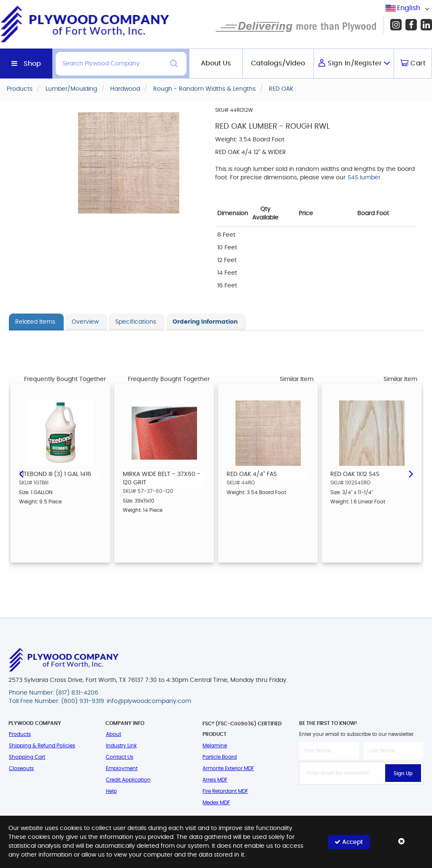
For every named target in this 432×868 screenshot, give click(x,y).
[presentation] (363, 803)
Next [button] (411, 473)
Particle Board (220, 757)
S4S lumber (364, 178)
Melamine (215, 746)
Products (20, 734)
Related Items (35, 322)
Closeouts (21, 768)
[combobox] (409, 8)
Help (111, 791)
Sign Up (403, 773)
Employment (122, 768)
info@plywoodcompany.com (149, 701)
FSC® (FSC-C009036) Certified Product (242, 729)
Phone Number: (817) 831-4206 (54, 693)
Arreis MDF (215, 780)
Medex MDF (216, 803)
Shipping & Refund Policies (42, 746)
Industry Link (121, 746)
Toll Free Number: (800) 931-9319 (57, 701)
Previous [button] (21, 473)
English (409, 8)
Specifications (136, 322)
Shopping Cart (27, 757)
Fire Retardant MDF (225, 791)
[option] (60, 473)
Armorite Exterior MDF (228, 768)
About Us (216, 63)
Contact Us (120, 757)
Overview (85, 322)
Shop (32, 64)
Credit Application (128, 780)
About (113, 734)
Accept (349, 842)
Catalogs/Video (278, 63)
